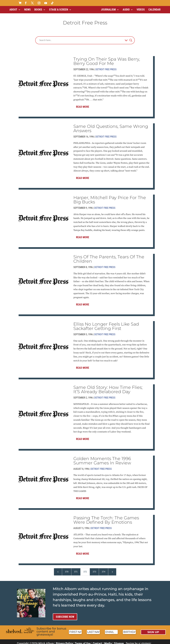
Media (108, 641)
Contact (97, 641)
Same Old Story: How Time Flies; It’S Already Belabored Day (108, 387)
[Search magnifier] (131, 37)
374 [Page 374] (104, 569)
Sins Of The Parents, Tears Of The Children (109, 256)
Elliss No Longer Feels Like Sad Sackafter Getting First (106, 323)
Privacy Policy (64, 641)
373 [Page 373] (94, 569)
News (27, 10)
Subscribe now (65, 614)
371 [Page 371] (76, 569)
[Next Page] (112, 569)
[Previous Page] (58, 569)
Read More (83, 104)
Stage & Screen (59, 10)
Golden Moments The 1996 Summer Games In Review (102, 458)
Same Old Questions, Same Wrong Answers (111, 126)
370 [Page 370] (67, 569)
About (13, 10)
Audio (126, 10)
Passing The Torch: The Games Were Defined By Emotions (106, 517)
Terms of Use (83, 641)
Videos (141, 10)
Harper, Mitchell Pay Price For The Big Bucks (110, 197)
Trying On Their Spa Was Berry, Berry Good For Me (107, 58)
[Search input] (81, 37)
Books (38, 10)
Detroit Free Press (106, 67)
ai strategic (145, 641)
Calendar (154, 10)
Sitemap (119, 641)
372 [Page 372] (85, 569)
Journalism (108, 10)
